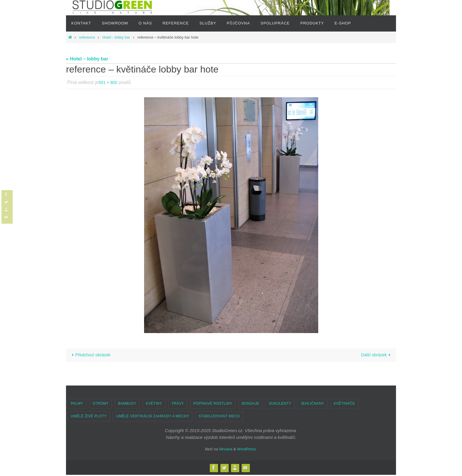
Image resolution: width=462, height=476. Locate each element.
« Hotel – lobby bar (87, 59)
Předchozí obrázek (92, 356)
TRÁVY (178, 405)
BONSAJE (251, 405)
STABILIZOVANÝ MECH (219, 417)
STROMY (100, 405)
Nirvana (226, 450)
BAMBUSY (127, 405)
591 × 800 (109, 82)
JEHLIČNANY (313, 405)
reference (87, 37)
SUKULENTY (280, 405)
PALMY (77, 405)
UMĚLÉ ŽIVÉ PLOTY (89, 417)
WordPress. (247, 450)
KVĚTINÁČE (344, 405)
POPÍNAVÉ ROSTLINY (213, 405)
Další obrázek (375, 356)
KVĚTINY (154, 405)
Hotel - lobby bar (116, 37)
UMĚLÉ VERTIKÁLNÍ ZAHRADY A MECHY (153, 417)
